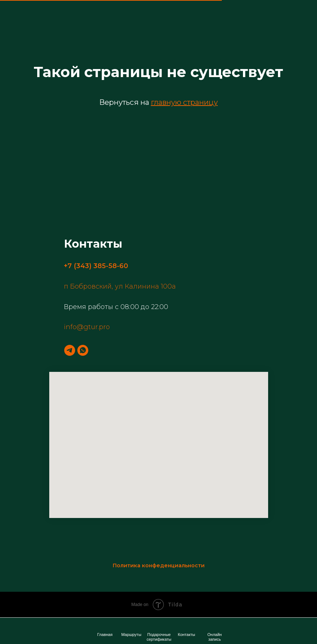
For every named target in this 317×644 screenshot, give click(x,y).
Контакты (187, 635)
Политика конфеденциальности (159, 565)
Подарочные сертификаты (159, 637)
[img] (215, 626)
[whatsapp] (83, 350)
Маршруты (132, 635)
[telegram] (70, 350)
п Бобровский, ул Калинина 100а (120, 286)
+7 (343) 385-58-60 (96, 266)
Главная (105, 635)
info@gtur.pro (87, 327)
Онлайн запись (215, 637)
